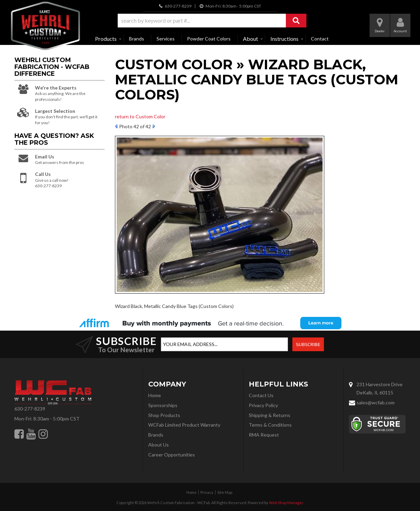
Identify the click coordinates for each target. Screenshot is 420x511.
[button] (212, 21)
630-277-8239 (30, 409)
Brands (137, 39)
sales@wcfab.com (376, 402)
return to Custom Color (140, 116)
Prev (116, 126)
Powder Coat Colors (209, 39)
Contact (320, 39)
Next (154, 126)
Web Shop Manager (286, 503)
